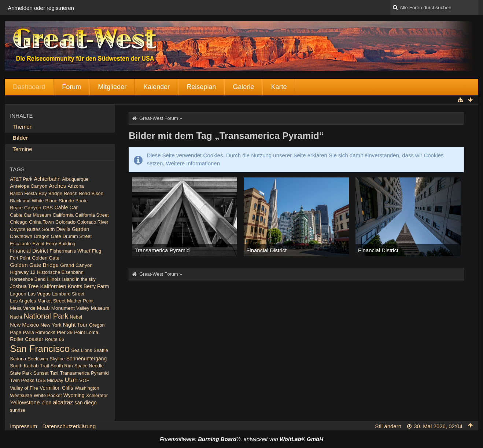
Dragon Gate (47, 236)
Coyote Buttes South (32, 229)
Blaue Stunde (60, 201)
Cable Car (66, 208)
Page (16, 332)
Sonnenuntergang (86, 359)
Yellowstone (25, 402)
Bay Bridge (50, 193)
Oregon (97, 325)
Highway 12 (23, 272)
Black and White (27, 201)
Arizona (76, 186)
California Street (92, 215)
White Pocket (48, 395)
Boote (82, 201)
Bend (84, 193)
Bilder (20, 138)
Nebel (76, 317)
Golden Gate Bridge (34, 265)
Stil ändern (388, 426)
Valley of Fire (24, 388)
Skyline (57, 359)
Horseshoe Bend (28, 279)
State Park (21, 373)
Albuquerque (75, 179)
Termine (22, 149)
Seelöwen (38, 359)
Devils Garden (73, 229)
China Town (41, 222)
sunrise (18, 410)
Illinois (54, 279)
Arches (58, 186)
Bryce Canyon (25, 208)
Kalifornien (53, 286)
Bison (97, 193)
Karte (279, 87)
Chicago (19, 222)
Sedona (18, 359)
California (63, 215)
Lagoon (18, 294)
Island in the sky (79, 279)
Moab (43, 308)
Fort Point (20, 258)
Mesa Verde (23, 308)
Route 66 (54, 339)
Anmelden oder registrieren (41, 8)
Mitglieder (112, 87)
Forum (71, 87)
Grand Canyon (76, 265)
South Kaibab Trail (29, 366)
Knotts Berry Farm (89, 286)
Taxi (54, 373)
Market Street (51, 301)
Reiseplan (201, 87)
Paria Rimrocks (39, 332)
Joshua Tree (24, 286)
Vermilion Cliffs (56, 388)
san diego (85, 403)
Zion (47, 403)
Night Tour (75, 325)
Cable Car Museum (30, 215)
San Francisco (40, 349)
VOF (84, 380)
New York (51, 325)
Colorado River (93, 222)
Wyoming (74, 395)
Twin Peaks (22, 380)
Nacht (16, 317)
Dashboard (29, 87)
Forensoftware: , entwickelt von (241, 439)
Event (39, 244)
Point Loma (86, 332)
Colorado (65, 222)
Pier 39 (65, 332)
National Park (46, 316)
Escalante (20, 244)
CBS (48, 208)
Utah (71, 380)
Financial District (29, 251)
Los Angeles (23, 301)
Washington (87, 388)
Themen (23, 127)
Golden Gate (46, 258)
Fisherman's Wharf (70, 251)
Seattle (101, 350)
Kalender (156, 87)
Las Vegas (39, 294)
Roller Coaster (27, 339)
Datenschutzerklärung (69, 426)
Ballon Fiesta (23, 193)
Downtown (21, 236)
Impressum (23, 426)
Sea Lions (82, 350)
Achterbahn (47, 179)
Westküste (21, 395)
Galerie (243, 87)
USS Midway (50, 380)
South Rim (62, 366)
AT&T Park (21, 179)
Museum (100, 308)
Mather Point (80, 301)
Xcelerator (97, 395)
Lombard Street (68, 294)
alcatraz (63, 402)
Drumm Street (77, 236)
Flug (97, 251)
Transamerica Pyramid (84, 373)
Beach (71, 193)
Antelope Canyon (29, 186)
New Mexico (24, 325)
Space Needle (89, 366)
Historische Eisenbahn (60, 272)
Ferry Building (60, 244)
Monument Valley (70, 308)
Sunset (41, 373)
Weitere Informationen (193, 163)
